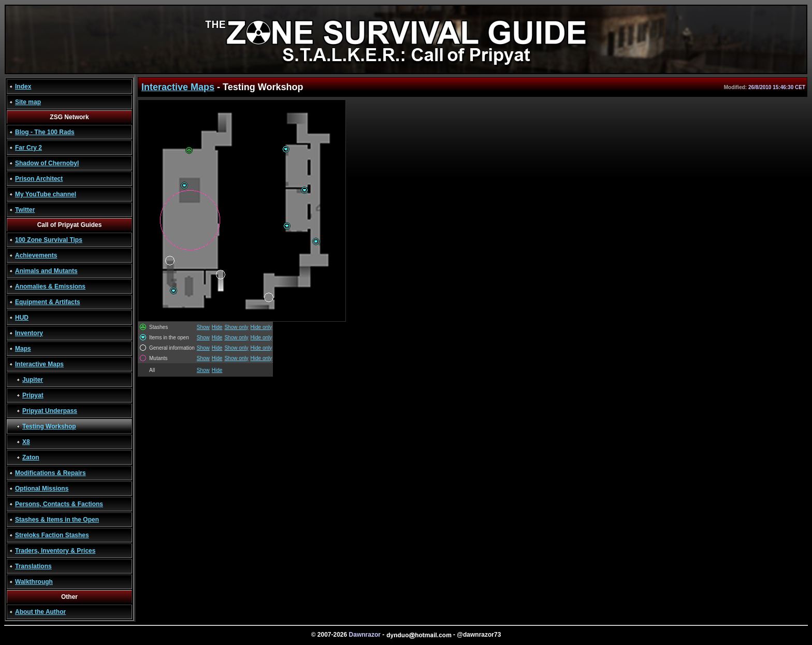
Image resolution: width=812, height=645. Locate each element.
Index (23, 87)
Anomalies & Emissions (50, 286)
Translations (33, 566)
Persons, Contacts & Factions (59, 504)
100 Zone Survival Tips (49, 240)
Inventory (29, 333)
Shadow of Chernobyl (47, 163)
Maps (23, 349)
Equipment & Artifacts (48, 302)
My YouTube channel (46, 194)
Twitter (25, 210)
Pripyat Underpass (50, 411)
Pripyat (33, 395)
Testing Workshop (49, 426)
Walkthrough (34, 582)
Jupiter (33, 380)
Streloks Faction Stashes (52, 535)
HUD (22, 318)
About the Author (40, 612)
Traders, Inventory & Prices (55, 551)
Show (203, 327)
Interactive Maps (39, 364)
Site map (28, 102)
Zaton (31, 457)
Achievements (36, 255)
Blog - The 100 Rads (45, 132)
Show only (236, 327)
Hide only (262, 327)
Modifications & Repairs (50, 473)
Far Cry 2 (28, 148)
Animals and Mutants (46, 271)
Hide (217, 327)
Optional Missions (42, 489)
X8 (26, 442)
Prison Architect (39, 179)
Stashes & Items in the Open (57, 520)
